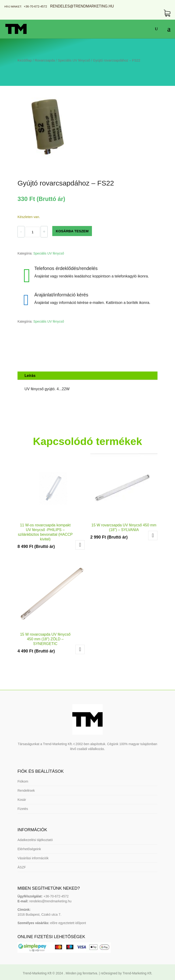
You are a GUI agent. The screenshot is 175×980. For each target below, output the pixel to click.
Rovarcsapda (45, 60)
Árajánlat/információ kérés (61, 295)
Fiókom (23, 781)
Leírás (30, 376)
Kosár (22, 800)
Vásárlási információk (33, 858)
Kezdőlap (25, 60)
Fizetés (23, 809)
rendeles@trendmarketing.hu (50, 901)
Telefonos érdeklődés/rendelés (66, 268)
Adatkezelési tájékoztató (35, 840)
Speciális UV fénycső (74, 60)
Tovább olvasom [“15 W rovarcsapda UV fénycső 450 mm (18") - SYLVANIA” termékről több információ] (153, 536)
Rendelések (26, 791)
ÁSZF (22, 867)
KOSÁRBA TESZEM (72, 231)
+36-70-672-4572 (35, 6)
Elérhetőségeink (29, 849)
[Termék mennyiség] (32, 232)
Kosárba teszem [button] (80, 545)
